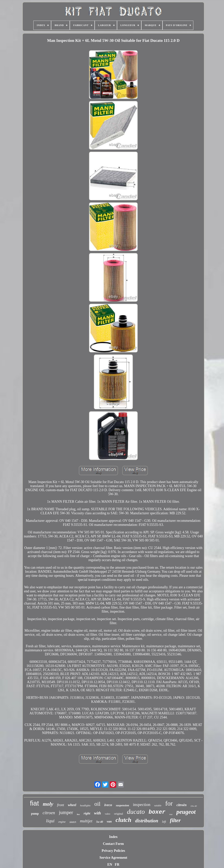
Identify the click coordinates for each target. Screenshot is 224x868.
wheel (72, 805)
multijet (86, 821)
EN (110, 865)
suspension (122, 805)
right (87, 813)
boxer (157, 812)
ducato (136, 812)
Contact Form (113, 844)
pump (35, 814)
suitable (158, 806)
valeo (108, 814)
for (169, 803)
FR (117, 865)
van (109, 821)
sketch (73, 822)
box (78, 814)
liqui (50, 821)
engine (62, 822)
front (61, 805)
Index (113, 837)
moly (48, 804)
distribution (147, 821)
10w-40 (194, 806)
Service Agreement (113, 858)
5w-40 (100, 822)
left (164, 822)
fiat (34, 803)
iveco (108, 805)
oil (97, 804)
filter (175, 820)
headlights (85, 805)
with (98, 813)
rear (171, 814)
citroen (49, 813)
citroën (182, 805)
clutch (123, 820)
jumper (66, 812)
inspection (142, 804)
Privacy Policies (113, 851)
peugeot (186, 812)
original (119, 814)
